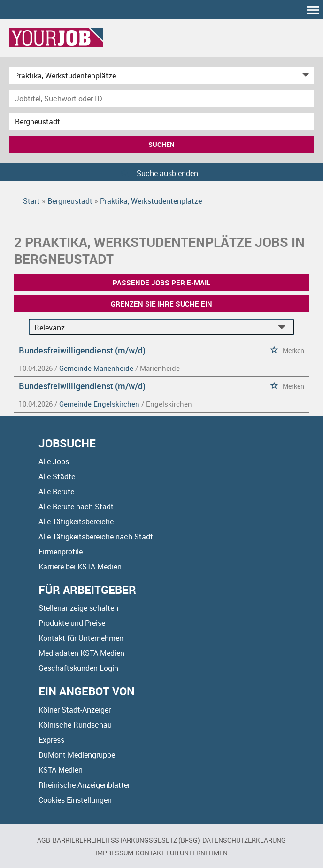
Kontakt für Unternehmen (81, 638)
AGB (44, 840)
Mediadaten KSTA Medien (81, 653)
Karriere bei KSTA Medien (80, 567)
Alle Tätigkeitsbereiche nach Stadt (96, 537)
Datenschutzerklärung (244, 840)
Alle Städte (57, 476)
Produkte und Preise (72, 623)
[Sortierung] (152, 327)
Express (51, 740)
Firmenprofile (61, 552)
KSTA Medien (61, 770)
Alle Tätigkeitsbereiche (76, 522)
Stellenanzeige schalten (78, 608)
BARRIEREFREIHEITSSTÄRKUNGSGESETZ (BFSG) (126, 840)
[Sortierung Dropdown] (284, 327)
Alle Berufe (56, 492)
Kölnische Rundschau (75, 725)
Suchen (161, 144)
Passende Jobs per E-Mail (161, 283)
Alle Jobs (54, 461)
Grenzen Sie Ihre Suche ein (161, 304)
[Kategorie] (152, 75)
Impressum (114, 853)
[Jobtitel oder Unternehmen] (161, 98)
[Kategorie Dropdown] (304, 75)
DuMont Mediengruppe (77, 755)
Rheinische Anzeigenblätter (84, 785)
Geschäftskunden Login (78, 668)
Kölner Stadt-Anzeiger (75, 710)
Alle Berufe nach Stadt (76, 507)
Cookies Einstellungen (75, 800)
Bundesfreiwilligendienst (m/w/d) (82, 350)
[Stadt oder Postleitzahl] (161, 121)
